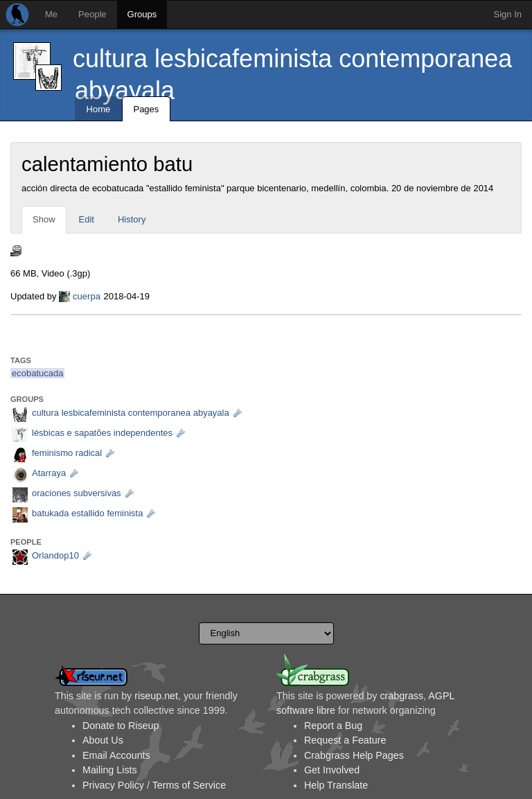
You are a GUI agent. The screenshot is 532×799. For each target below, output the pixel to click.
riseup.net (156, 696)
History (132, 219)
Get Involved (332, 770)
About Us (103, 740)
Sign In (508, 14)
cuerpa (87, 296)
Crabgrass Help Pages (354, 755)
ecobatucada (37, 373)
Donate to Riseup (121, 726)
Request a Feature (345, 740)
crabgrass (401, 696)
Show (44, 219)
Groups (142, 14)
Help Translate (336, 785)
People (92, 14)
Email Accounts (116, 755)
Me (51, 14)
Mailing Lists (110, 770)
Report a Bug (333, 726)
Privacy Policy (113, 785)
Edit (87, 219)
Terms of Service (189, 785)
